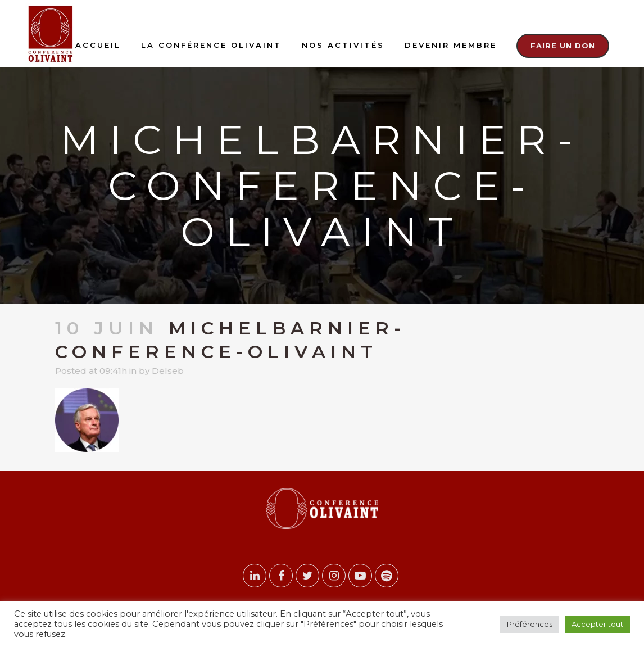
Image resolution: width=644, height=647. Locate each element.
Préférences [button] (530, 624)
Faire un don (563, 46)
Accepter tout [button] (597, 624)
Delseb (168, 371)
